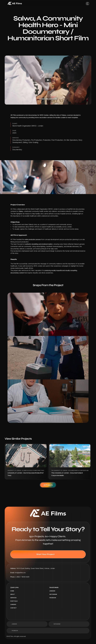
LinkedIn (52, 591)
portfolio (14, 601)
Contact (13, 608)
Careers (13, 604)
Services (13, 598)
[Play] (48, 80)
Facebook (53, 598)
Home (12, 591)
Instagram (53, 594)
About (13, 594)
